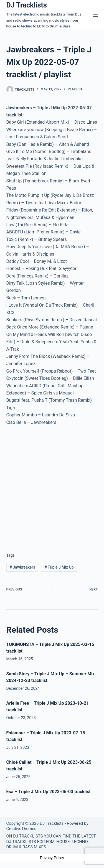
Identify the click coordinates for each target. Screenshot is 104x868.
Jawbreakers (22, 567)
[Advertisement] (52, 485)
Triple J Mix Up (59, 567)
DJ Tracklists (27, 5)
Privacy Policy (52, 858)
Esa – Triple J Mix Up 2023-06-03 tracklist (49, 792)
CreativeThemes (21, 829)
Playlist (75, 89)
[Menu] (95, 15)
